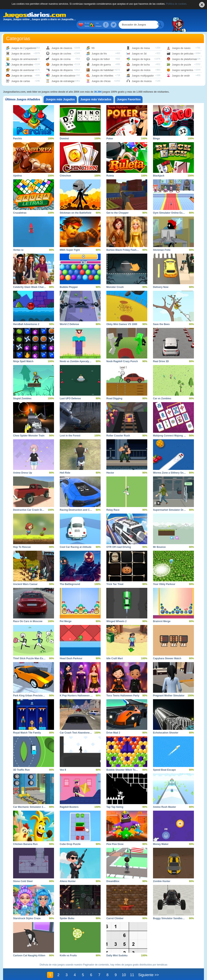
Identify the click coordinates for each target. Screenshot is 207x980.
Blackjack (159, 168)
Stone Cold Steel (23, 873)
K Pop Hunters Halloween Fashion (80, 687)
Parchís (17, 130)
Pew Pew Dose (115, 836)
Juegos (107, 16)
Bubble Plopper (69, 279)
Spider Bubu (67, 910)
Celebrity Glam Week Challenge (32, 279)
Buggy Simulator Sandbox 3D (170, 910)
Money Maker (161, 836)
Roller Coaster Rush (118, 427)
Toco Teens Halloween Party (123, 687)
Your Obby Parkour (164, 576)
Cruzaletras (20, 205)
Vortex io (18, 242)
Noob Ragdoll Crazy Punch (122, 353)
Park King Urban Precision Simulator (35, 687)
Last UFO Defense (70, 390)
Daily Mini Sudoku (117, 947)
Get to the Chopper (118, 205)
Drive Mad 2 (113, 725)
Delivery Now (161, 279)
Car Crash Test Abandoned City (78, 725)
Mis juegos (101, 16)
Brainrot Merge (162, 613)
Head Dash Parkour (71, 650)
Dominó (64, 130)
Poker (110, 130)
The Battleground (70, 576)
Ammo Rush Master (165, 799)
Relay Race (113, 502)
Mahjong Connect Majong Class (172, 427)
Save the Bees (161, 316)
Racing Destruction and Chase (78, 502)
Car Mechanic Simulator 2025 (30, 799)
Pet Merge (66, 613)
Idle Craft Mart (115, 650)
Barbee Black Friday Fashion (123, 242)
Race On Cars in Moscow (28, 613)
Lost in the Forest (70, 427)
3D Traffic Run (21, 762)
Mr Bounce (159, 539)
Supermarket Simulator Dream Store (174, 502)
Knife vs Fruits (68, 947)
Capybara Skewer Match (167, 650)
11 (132, 967)
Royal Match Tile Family (27, 725)
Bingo (156, 130)
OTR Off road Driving (119, 539)
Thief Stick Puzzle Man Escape (31, 650)
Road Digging (114, 390)
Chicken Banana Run (25, 836)
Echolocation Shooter (166, 725)
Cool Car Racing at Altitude (76, 539)
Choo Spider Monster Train (29, 427)
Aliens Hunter (68, 873)
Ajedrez (17, 168)
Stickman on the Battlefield (75, 205)
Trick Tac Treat (115, 576)
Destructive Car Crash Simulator (32, 502)
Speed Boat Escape (164, 762)
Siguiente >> (148, 967)
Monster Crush (115, 279)
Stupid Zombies (22, 390)
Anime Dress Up (23, 465)
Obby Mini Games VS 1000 (122, 316)
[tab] (23, 91)
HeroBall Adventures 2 (26, 316)
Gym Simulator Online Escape (170, 205)
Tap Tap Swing (115, 799)
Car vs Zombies (162, 390)
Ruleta (110, 168)
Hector (110, 465)
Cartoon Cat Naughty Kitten (29, 947)
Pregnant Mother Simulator (169, 687)
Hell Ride (65, 465)
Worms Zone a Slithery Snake (170, 465)
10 (124, 967)
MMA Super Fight (70, 242)
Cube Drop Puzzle (70, 836)
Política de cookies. (177, 4)
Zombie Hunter (162, 873)
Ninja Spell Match (23, 353)
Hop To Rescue (22, 539)
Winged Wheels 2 (116, 613)
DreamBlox (113, 873)
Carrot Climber (115, 910)
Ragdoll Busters (69, 799)
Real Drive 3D (161, 353)
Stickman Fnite (162, 242)
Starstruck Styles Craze (27, 910)
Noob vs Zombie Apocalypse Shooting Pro (84, 353)
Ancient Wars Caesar (25, 576)
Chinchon (65, 168)
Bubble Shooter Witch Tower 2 (124, 762)
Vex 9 (63, 762)
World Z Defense (69, 316)
